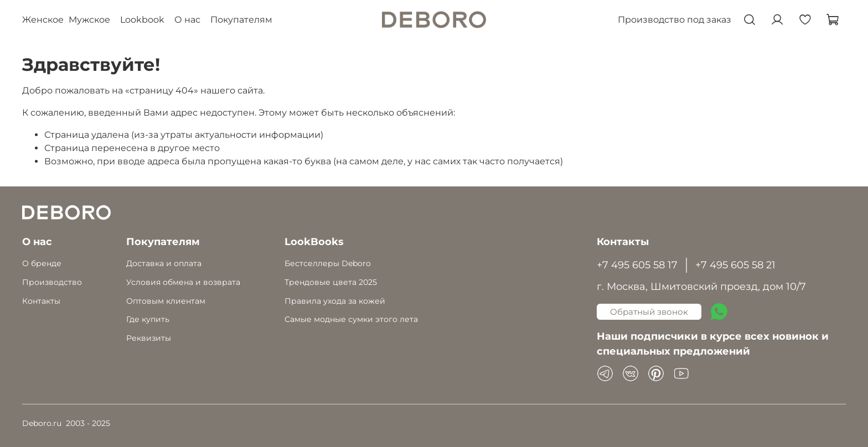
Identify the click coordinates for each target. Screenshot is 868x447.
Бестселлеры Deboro (328, 263)
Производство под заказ (675, 20)
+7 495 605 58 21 (735, 265)
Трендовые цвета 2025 (331, 282)
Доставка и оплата (164, 263)
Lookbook (142, 20)
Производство (52, 282)
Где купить (148, 319)
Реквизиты (149, 338)
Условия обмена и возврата (183, 282)
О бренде (42, 263)
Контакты (41, 301)
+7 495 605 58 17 (637, 265)
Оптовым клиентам (166, 301)
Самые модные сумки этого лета (351, 319)
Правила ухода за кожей (335, 301)
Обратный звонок (649, 312)
